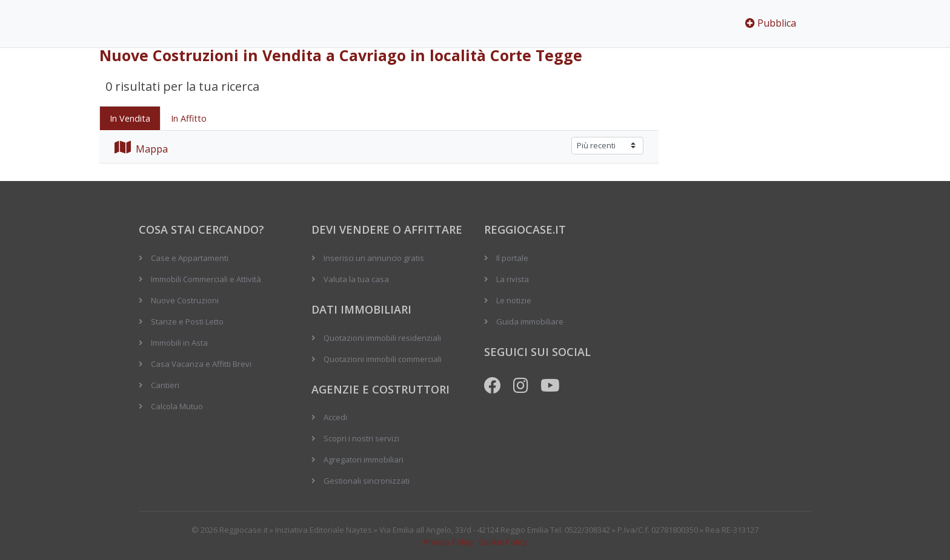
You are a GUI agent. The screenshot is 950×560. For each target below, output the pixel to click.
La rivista (513, 279)
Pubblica (771, 23)
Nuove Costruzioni (185, 300)
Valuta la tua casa (356, 279)
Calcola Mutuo (177, 406)
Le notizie (514, 300)
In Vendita (130, 118)
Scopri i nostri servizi (361, 438)
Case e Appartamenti (190, 258)
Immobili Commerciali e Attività (206, 279)
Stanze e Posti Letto (187, 321)
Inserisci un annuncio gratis (374, 258)
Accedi (335, 417)
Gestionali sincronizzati (367, 481)
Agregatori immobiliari (364, 460)
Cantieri (165, 385)
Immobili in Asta (179, 343)
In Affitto (189, 118)
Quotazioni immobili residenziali (382, 338)
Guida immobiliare (530, 321)
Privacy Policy (448, 542)
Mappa (141, 149)
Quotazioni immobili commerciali (383, 359)
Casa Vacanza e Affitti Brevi (201, 364)
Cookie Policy (503, 542)
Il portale (512, 258)
